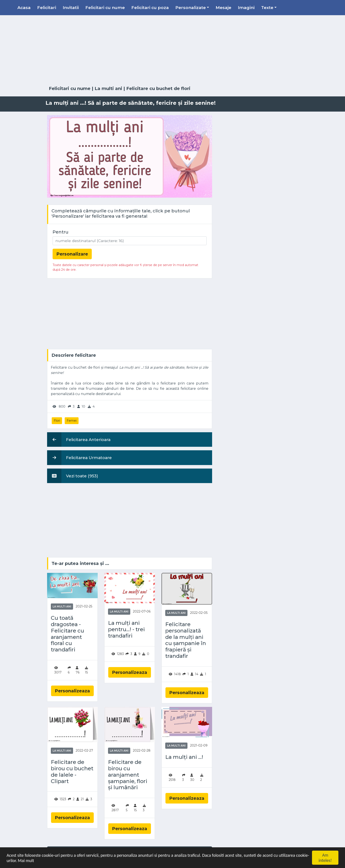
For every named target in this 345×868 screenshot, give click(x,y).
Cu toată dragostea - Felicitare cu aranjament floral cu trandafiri (67, 634)
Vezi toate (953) (73, 476)
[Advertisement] (172, 51)
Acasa (24, 7)
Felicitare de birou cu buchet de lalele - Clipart (72, 772)
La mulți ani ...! (184, 757)
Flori (57, 421)
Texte (267, 7)
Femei (72, 421)
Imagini (246, 7)
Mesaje (223, 7)
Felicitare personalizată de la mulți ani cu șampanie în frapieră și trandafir (186, 640)
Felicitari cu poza (150, 7)
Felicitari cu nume (105, 7)
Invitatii (71, 7)
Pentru (61, 232)
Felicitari (47, 7)
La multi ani (108, 88)
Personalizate (191, 7)
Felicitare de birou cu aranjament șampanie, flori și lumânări (128, 775)
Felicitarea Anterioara (79, 440)
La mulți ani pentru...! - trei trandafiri (126, 629)
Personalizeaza (72, 691)
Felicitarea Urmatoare (79, 458)
